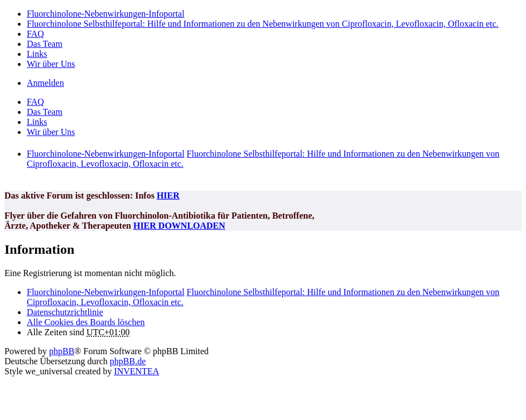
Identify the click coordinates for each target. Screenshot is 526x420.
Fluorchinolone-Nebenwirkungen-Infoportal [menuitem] (106, 14)
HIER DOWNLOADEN (179, 226)
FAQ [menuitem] (35, 34)
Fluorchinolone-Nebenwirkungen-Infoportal (106, 292)
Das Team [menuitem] (45, 44)
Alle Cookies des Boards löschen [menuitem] (86, 322)
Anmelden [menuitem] (45, 83)
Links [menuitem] (37, 54)
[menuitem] (65, 312)
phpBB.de (128, 361)
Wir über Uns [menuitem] (51, 64)
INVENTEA (136, 371)
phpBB (62, 351)
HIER (168, 195)
